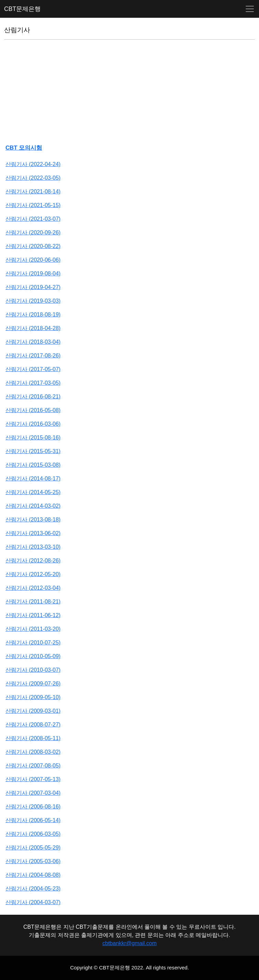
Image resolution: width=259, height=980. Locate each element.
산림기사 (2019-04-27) (33, 287)
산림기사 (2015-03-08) (33, 465)
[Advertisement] (129, 93)
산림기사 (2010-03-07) (33, 670)
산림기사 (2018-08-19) (33, 315)
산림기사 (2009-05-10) (33, 697)
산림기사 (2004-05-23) (33, 889)
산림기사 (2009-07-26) (33, 684)
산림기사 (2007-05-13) (33, 779)
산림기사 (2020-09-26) (33, 233)
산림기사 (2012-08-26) (33, 561)
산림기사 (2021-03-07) (33, 219)
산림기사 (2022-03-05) (33, 178)
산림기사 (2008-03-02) (33, 752)
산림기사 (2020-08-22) (33, 246)
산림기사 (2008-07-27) (33, 725)
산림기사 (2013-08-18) (33, 520)
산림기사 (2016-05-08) (33, 410)
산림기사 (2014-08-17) (33, 479)
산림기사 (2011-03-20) (33, 629)
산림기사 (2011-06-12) (33, 615)
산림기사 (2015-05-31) (33, 451)
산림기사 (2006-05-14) (33, 820)
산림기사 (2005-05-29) (33, 848)
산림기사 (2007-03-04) (33, 793)
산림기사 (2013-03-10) (33, 547)
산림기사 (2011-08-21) (33, 602)
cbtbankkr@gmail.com (129, 943)
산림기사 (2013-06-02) (33, 533)
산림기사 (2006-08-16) (33, 807)
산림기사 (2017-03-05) (33, 383)
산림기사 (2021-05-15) (33, 205)
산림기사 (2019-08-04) (33, 274)
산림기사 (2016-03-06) (33, 424)
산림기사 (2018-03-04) (33, 342)
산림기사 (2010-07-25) (33, 643)
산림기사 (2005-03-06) (33, 861)
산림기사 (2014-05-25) (33, 492)
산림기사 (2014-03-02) (33, 506)
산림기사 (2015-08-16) (33, 438)
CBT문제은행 (22, 9)
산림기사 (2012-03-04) (33, 588)
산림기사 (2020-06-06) (33, 260)
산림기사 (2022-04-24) (33, 164)
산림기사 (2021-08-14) (33, 192)
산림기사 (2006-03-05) (33, 834)
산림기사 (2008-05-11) (33, 738)
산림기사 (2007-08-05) (33, 766)
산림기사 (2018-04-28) (33, 328)
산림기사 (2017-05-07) (33, 369)
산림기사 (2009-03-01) (33, 711)
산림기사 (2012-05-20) (33, 574)
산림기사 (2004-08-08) (33, 875)
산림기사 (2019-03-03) (33, 301)
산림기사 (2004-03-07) (33, 902)
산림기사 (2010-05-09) (33, 656)
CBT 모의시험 (24, 148)
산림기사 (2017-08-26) (33, 356)
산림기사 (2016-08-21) (33, 397)
